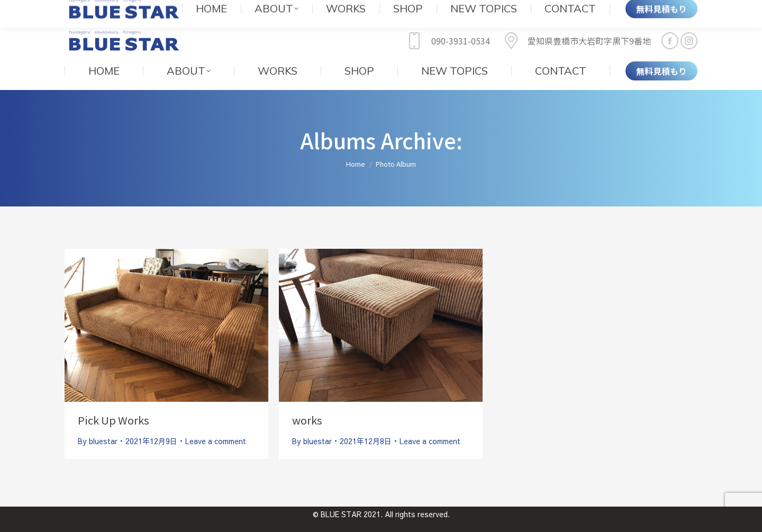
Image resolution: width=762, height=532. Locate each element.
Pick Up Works (114, 404)
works (307, 404)
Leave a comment (216, 425)
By (98, 425)
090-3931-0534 (447, 25)
